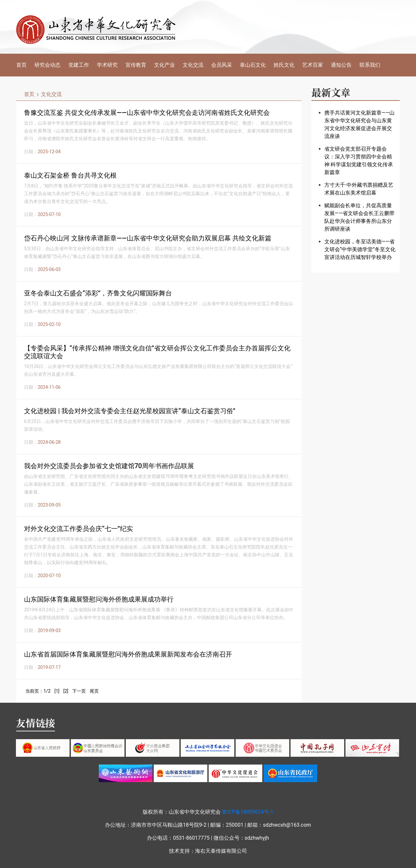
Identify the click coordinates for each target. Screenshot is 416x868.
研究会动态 (47, 65)
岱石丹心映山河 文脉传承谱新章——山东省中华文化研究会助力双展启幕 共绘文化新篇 (148, 238)
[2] (66, 691)
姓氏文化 (284, 65)
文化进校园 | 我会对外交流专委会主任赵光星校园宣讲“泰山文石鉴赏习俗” (130, 411)
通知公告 (341, 65)
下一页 (79, 691)
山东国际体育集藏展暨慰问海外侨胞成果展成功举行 (99, 599)
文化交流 (193, 65)
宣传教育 (136, 65)
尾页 (94, 691)
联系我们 (370, 65)
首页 (21, 65)
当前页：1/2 (38, 691)
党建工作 (79, 65)
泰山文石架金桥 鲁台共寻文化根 (70, 175)
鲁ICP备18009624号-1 (248, 812)
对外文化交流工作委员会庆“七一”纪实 (78, 529)
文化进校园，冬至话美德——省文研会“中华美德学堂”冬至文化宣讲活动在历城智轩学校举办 (360, 249)
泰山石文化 (253, 65)
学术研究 (107, 65)
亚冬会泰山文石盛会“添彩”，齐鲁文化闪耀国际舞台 (98, 293)
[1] (57, 691)
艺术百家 (313, 65)
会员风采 (222, 65)
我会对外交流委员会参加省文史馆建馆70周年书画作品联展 (109, 466)
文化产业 (164, 65)
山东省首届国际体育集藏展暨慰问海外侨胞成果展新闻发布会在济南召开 (128, 654)
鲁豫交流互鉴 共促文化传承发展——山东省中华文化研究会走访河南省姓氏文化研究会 (147, 113)
